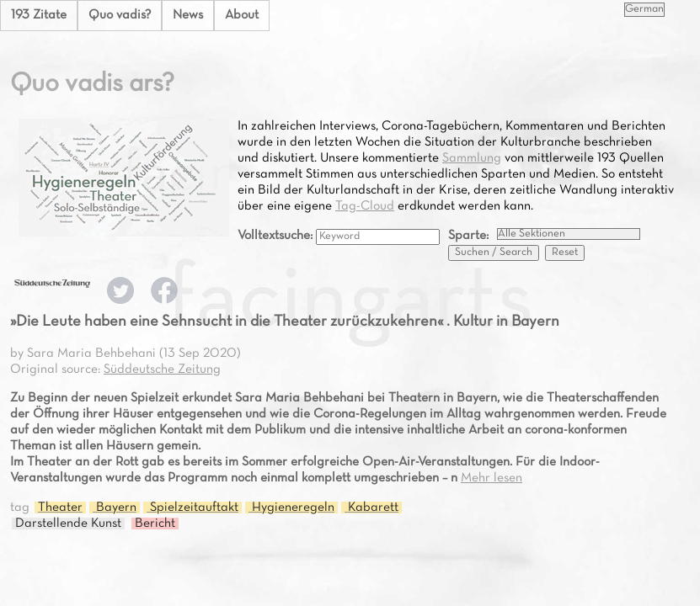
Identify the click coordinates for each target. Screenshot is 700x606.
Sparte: (468, 236)
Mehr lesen (492, 478)
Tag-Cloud (365, 206)
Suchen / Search (494, 252)
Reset (565, 252)
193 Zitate (39, 15)
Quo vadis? (120, 15)
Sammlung (472, 158)
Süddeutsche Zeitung (162, 369)
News (188, 15)
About (242, 15)
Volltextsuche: (277, 236)
